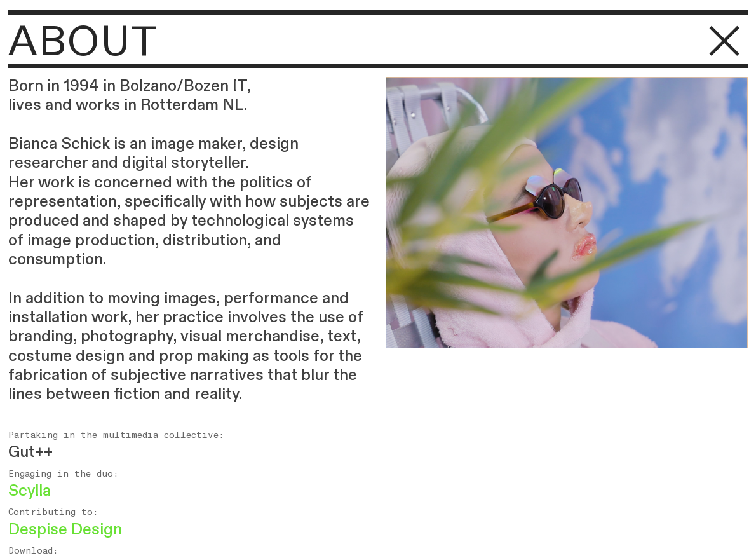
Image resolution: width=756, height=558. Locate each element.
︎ (725, 42)
